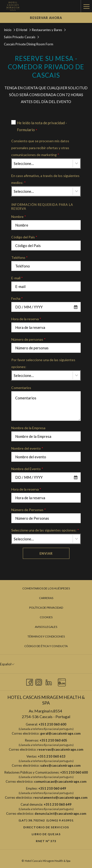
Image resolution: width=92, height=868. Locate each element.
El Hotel (22, 30)
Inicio (8, 30)
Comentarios (21, 388)
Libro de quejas (46, 834)
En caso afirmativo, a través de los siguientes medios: (45, 179)
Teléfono (20, 257)
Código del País (24, 237)
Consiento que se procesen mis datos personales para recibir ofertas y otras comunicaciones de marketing (40, 148)
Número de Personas (29, 510)
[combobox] (46, 163)
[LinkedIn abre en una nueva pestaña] (49, 681)
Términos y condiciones (46, 636)
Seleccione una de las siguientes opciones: (45, 530)
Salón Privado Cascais (20, 37)
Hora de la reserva (26, 319)
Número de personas (28, 339)
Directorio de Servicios (46, 827)
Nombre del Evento (27, 469)
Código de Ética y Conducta (46, 646)
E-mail (17, 278)
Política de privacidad (46, 608)
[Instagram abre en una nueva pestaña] (39, 681)
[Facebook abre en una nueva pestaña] (30, 681)
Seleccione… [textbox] (24, 163)
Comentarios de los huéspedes (46, 588)
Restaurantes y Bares (47, 30)
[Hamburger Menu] (86, 6)
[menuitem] (46, 588)
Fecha (17, 298)
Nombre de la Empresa (28, 428)
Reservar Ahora (46, 18)
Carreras (46, 598)
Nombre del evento (27, 448)
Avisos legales (46, 627)
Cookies (46, 617)
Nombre (19, 217)
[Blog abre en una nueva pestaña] (62, 681)
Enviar (46, 553)
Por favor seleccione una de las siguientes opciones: (43, 363)
